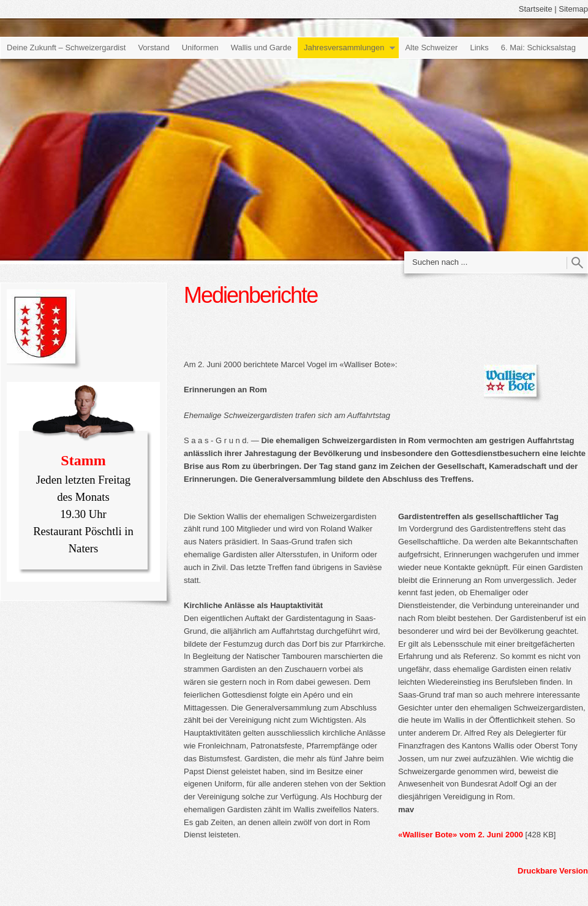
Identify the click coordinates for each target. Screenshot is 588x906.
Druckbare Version (553, 871)
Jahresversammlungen (344, 48)
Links (479, 48)
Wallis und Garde (261, 48)
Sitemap (573, 9)
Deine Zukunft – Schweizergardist (66, 48)
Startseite (536, 9)
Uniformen (200, 48)
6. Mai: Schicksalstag (538, 48)
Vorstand (153, 48)
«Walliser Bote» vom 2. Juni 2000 (461, 835)
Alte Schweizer (431, 48)
